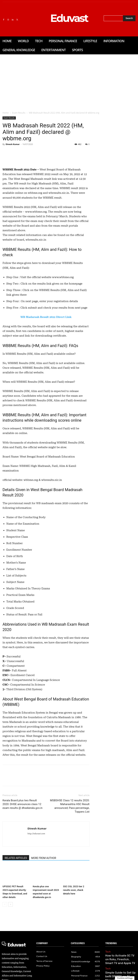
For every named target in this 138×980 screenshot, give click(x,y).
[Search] (129, 18)
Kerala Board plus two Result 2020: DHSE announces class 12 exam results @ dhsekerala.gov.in (22, 853)
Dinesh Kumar (13, 144)
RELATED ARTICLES (16, 907)
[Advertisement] (69, 81)
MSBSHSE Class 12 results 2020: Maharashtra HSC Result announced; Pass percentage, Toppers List (70, 855)
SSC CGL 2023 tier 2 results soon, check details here (74, 939)
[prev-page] (5, 953)
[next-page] (11, 953)
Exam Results (19, 113)
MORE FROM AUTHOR (44, 907)
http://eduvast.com (36, 882)
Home (6, 113)
